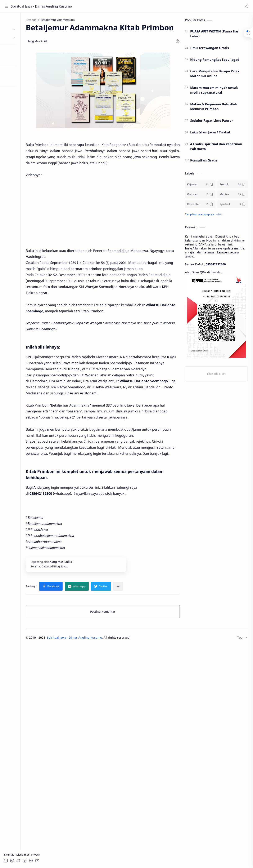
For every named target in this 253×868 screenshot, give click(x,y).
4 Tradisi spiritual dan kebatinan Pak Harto (216, 148)
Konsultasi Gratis (204, 161)
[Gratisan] (200, 196)
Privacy (35, 855)
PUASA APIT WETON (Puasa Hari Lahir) (215, 35)
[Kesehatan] (200, 205)
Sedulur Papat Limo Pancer (212, 122)
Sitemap (10, 855)
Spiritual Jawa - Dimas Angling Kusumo (30, 6)
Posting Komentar (117, 660)
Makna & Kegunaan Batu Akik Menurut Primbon (214, 108)
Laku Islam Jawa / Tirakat (210, 133)
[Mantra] (233, 196)
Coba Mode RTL (15, 79)
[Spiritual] (233, 205)
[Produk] (233, 186)
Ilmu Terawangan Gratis (209, 49)
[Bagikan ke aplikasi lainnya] (146, 635)
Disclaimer (23, 855)
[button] (246, 6)
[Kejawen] (200, 186)
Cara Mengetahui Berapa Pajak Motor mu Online (215, 75)
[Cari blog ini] (87, 6)
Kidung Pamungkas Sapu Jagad (215, 61)
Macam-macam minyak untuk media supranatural (214, 91)
